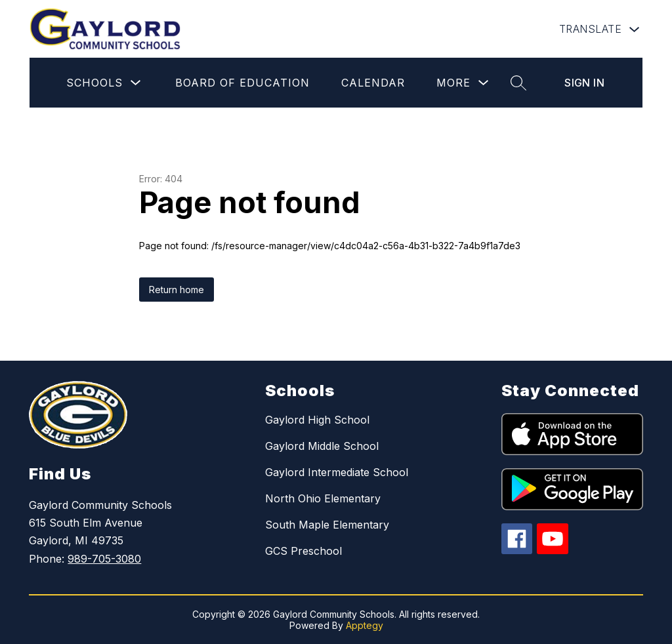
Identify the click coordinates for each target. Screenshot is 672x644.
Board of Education (242, 83)
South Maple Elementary (327, 525)
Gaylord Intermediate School (337, 472)
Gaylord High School (317, 420)
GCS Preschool (304, 551)
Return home (177, 290)
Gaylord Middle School (322, 446)
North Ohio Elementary (323, 498)
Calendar (373, 83)
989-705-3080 (104, 559)
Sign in (584, 83)
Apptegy (365, 625)
